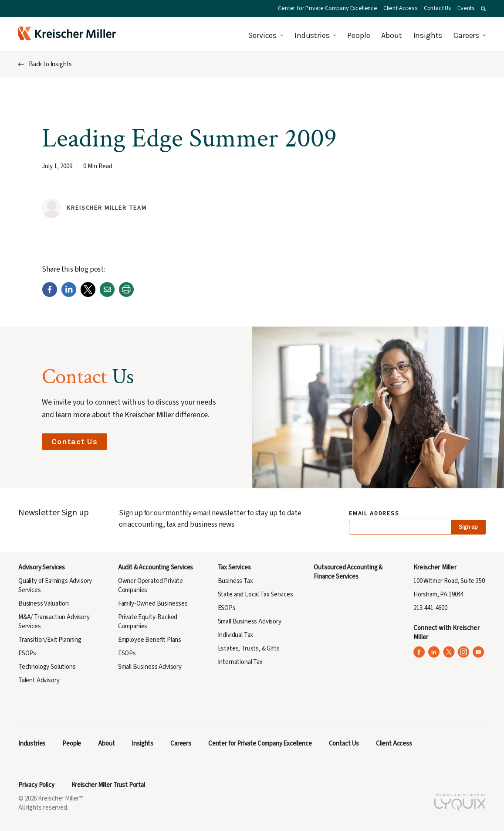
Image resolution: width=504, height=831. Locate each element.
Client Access (401, 8)
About (391, 35)
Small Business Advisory (150, 667)
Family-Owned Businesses (153, 604)
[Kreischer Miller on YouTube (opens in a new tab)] (479, 652)
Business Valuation (44, 604)
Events (466, 8)
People (359, 35)
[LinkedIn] (69, 295)
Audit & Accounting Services (156, 567)
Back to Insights (50, 64)
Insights (428, 35)
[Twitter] (88, 295)
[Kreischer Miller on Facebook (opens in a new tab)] (419, 652)
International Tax (240, 662)
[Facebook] (50, 295)
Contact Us (438, 8)
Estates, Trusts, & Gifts (249, 649)
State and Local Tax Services (255, 594)
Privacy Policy (36, 785)
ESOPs (27, 653)
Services (262, 35)
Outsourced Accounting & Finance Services (348, 572)
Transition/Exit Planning (50, 640)
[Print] (126, 295)
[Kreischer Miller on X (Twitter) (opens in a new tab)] (449, 652)
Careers (466, 35)
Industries (312, 35)
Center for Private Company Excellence (328, 8)
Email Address (374, 514)
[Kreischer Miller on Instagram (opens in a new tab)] (464, 652)
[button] (483, 9)
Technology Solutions (47, 667)
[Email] (107, 295)
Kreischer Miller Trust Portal (108, 785)
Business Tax (235, 581)
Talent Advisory (39, 680)
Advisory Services (42, 567)
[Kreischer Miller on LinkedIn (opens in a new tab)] (434, 652)
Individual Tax (236, 635)
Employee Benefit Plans (150, 640)
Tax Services (234, 567)
